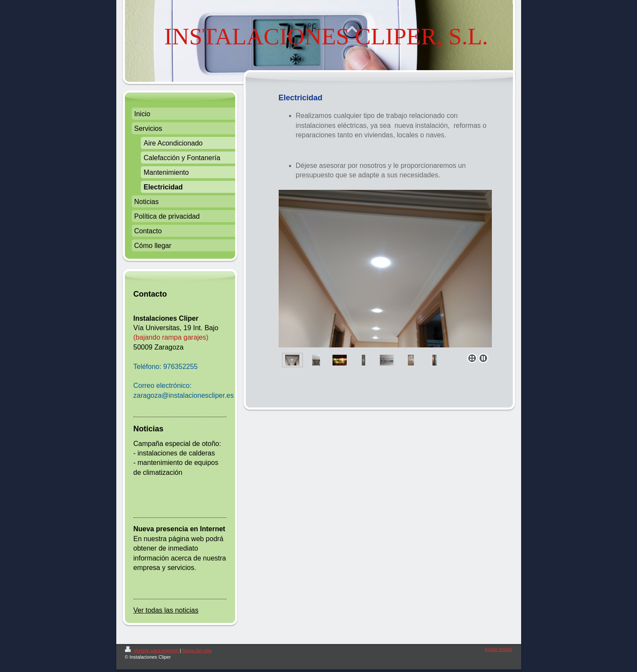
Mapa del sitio (197, 650)
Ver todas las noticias (166, 610)
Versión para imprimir (152, 650)
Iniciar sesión (498, 649)
